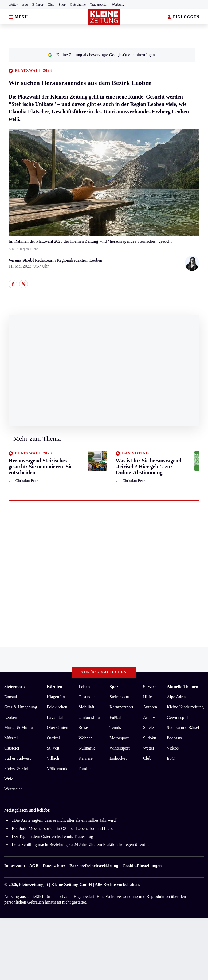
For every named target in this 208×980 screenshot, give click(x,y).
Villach (53, 758)
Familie (85, 769)
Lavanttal (55, 717)
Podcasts (174, 738)
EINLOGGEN (184, 17)
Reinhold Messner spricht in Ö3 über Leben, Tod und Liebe (63, 828)
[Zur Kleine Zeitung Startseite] (104, 17)
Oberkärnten (57, 728)
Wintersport (120, 748)
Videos (173, 748)
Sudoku (150, 738)
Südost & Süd (16, 769)
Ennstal (11, 697)
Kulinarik (87, 748)
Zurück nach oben (104, 672)
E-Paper (38, 5)
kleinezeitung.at (34, 885)
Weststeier (13, 789)
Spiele (148, 728)
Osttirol (53, 738)
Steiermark (15, 687)
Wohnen (86, 738)
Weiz (9, 779)
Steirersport (119, 697)
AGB (34, 866)
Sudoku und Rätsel (183, 728)
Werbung (118, 5)
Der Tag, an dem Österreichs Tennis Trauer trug (52, 836)
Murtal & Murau (19, 728)
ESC (171, 758)
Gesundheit (88, 697)
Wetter (13, 5)
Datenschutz (54, 866)
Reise (83, 728)
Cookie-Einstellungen (142, 866)
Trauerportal (99, 5)
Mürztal (11, 738)
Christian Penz (27, 481)
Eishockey (118, 758)
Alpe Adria (176, 697)
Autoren (150, 707)
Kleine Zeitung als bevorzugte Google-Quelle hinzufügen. (102, 55)
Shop (62, 5)
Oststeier (12, 748)
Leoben (11, 717)
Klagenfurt (56, 697)
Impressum (15, 866)
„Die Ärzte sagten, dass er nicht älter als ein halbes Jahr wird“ (65, 820)
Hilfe (148, 697)
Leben (84, 687)
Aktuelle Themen (183, 687)
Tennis (115, 728)
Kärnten (54, 687)
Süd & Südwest (18, 758)
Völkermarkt (58, 769)
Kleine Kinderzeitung (185, 707)
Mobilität (87, 707)
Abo (25, 5)
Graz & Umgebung (21, 707)
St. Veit (53, 748)
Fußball (116, 717)
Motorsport (119, 738)
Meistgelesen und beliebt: (27, 810)
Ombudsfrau (89, 717)
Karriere (86, 758)
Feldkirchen (57, 707)
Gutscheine (78, 5)
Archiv (149, 717)
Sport (115, 687)
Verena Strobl (22, 260)
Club (51, 5)
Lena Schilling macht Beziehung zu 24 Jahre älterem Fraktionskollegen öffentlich (82, 844)
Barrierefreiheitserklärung (94, 866)
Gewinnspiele (179, 717)
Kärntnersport (121, 707)
